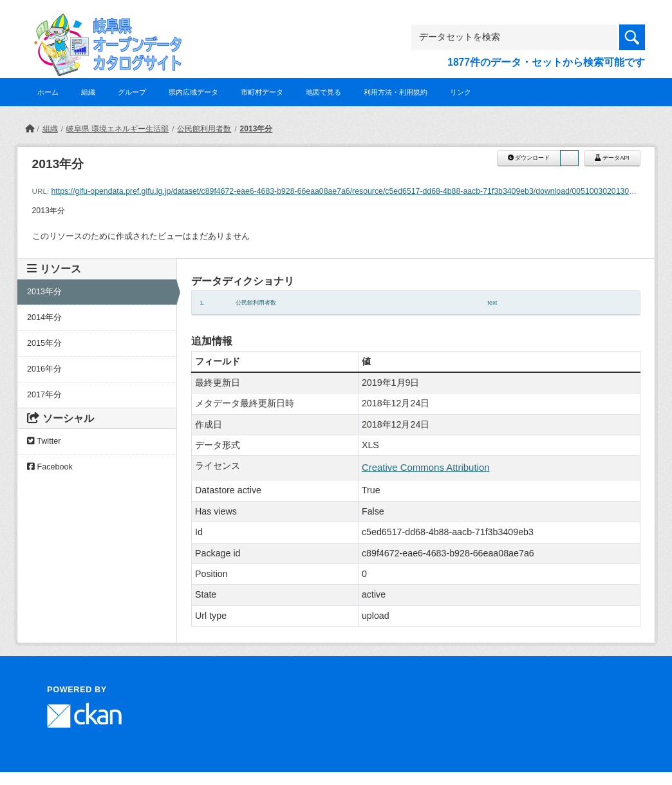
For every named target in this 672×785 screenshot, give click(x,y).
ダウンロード (529, 158)
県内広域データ (193, 92)
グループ (132, 92)
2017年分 (44, 395)
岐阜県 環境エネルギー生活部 (117, 129)
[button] (569, 158)
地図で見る (323, 92)
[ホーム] (30, 129)
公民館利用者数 (204, 129)
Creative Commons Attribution (426, 467)
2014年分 (44, 317)
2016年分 (44, 369)
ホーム (48, 92)
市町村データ (262, 92)
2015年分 (44, 343)
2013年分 (257, 129)
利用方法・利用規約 (396, 92)
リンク (461, 92)
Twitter (44, 441)
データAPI (612, 158)
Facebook (50, 467)
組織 (88, 92)
